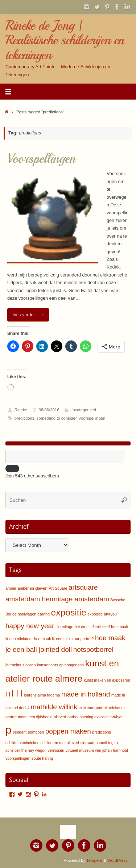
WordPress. (118, 860)
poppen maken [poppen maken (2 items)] (68, 731)
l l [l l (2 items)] (8, 694)
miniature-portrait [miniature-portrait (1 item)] (93, 708)
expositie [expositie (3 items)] (68, 612)
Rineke (21, 410)
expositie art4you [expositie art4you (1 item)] (102, 614)
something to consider (57, 418)
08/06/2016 (49, 410)
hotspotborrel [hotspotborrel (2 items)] (93, 649)
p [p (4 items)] (8, 730)
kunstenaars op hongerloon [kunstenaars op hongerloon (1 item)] (60, 665)
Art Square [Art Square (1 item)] (58, 588)
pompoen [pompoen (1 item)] (36, 732)
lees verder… (29, 315)
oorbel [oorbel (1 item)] (73, 717)
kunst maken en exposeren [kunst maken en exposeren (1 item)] (107, 680)
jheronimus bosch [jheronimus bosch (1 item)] (21, 665)
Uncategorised (83, 410)
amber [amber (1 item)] (11, 588)
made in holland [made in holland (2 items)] (86, 694)
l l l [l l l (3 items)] (17, 693)
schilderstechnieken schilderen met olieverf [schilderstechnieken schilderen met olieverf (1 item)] (42, 743)
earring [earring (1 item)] (44, 614)
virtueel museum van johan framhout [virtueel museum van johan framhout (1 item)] (97, 750)
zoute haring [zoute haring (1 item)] (42, 758)
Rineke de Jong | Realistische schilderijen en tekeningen (65, 40)
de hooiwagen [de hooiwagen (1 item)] (24, 614)
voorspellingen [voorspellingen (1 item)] (18, 758)
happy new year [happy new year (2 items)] (30, 626)
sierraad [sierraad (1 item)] (88, 743)
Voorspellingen (41, 159)
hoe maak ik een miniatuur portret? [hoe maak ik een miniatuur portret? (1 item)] (64, 639)
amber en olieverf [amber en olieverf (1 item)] (33, 588)
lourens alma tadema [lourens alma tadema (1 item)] (42, 695)
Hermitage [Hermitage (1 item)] (64, 627)
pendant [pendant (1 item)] (20, 732)
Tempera (94, 860)
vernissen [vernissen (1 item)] (56, 750)
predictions (24, 418)
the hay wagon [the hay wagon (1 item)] (34, 750)
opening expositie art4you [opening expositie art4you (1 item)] (101, 717)
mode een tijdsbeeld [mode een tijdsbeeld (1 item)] (35, 717)
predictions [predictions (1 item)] (102, 732)
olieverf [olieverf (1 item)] (60, 717)
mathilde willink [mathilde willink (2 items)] (54, 707)
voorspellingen (92, 418)
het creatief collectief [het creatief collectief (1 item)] (92, 627)
